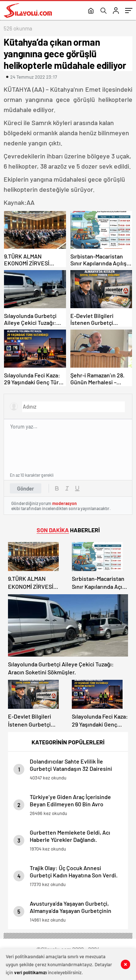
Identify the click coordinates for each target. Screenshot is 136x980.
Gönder (26, 488)
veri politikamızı (30, 972)
